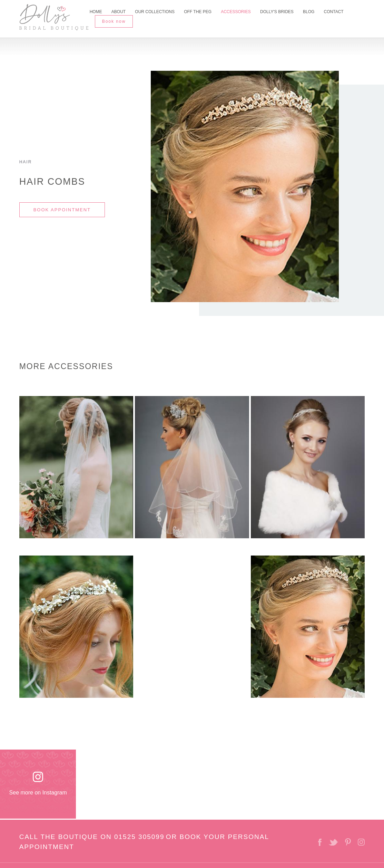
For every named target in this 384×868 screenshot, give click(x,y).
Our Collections (155, 12)
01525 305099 (139, 837)
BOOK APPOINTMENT (62, 210)
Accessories (236, 12)
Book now (114, 21)
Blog (309, 12)
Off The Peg (198, 12)
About (119, 12)
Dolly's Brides (277, 12)
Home (96, 12)
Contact (334, 12)
